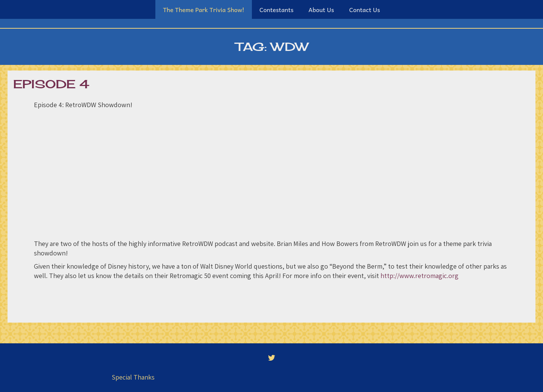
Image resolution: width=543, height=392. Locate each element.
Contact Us (365, 9)
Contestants (276, 9)
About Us (321, 9)
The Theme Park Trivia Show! (204, 9)
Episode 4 (51, 84)
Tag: (272, 47)
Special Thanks (133, 377)
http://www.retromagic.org (420, 276)
